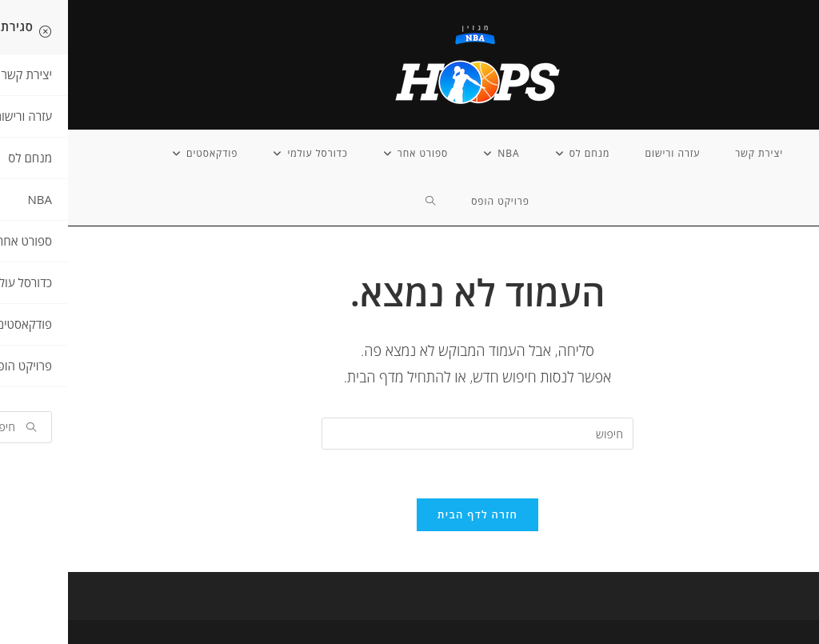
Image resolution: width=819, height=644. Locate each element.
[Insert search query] (409, 434)
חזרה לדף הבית (409, 514)
